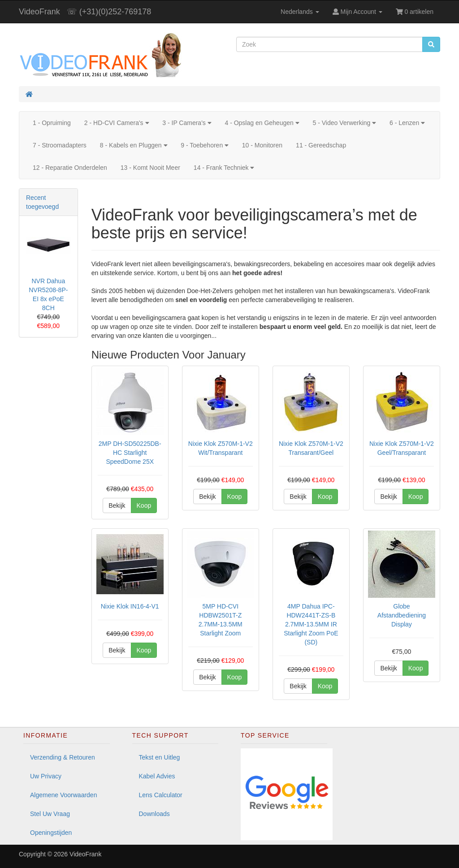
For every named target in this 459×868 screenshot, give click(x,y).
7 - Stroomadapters (60, 145)
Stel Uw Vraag (50, 814)
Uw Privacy (46, 776)
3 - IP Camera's (187, 123)
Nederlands (300, 12)
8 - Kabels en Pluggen (134, 145)
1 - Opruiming (52, 123)
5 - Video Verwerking (344, 123)
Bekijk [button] (117, 505)
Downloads (154, 814)
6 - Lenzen (407, 123)
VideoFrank (39, 12)
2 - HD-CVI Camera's (117, 123)
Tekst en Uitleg (160, 757)
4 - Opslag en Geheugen (262, 123)
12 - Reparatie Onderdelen (70, 168)
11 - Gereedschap (321, 145)
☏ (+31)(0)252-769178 (109, 12)
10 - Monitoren (262, 145)
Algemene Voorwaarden (63, 795)
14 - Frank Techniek (224, 168)
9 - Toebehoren (205, 145)
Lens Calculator (161, 795)
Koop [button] (144, 505)
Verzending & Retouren (63, 757)
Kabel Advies (157, 776)
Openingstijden (51, 833)
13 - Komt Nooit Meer (150, 168)
